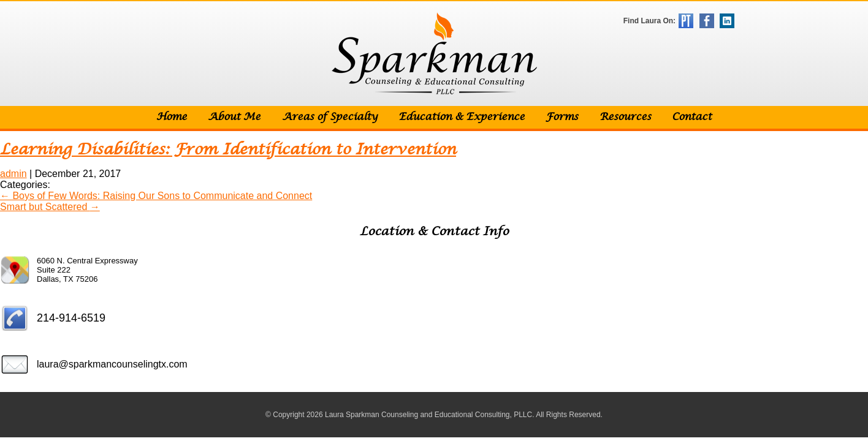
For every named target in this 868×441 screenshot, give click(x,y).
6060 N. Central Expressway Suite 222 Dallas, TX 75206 (87, 270)
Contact (692, 117)
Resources (625, 117)
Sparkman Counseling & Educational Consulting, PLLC (434, 54)
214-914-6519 (71, 318)
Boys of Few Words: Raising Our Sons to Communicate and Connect (156, 196)
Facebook (707, 21)
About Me (234, 117)
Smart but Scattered (50, 207)
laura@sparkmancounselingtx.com (112, 364)
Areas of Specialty (330, 117)
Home (172, 117)
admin (13, 174)
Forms (562, 117)
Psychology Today (686, 21)
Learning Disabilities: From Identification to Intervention (228, 150)
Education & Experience (462, 117)
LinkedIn (727, 21)
